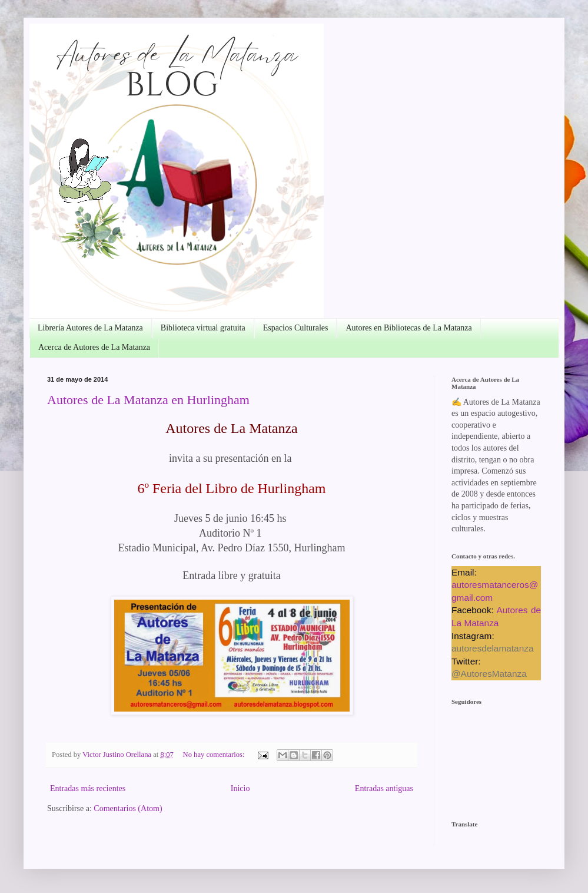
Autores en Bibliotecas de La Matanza (408, 328)
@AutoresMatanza (489, 674)
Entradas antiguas (384, 788)
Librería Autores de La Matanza (90, 328)
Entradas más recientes (88, 788)
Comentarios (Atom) (128, 808)
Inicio (240, 788)
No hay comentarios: (215, 755)
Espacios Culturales (296, 328)
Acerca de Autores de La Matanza (94, 347)
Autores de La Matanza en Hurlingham (148, 400)
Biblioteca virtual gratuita (203, 328)
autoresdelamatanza (492, 648)
